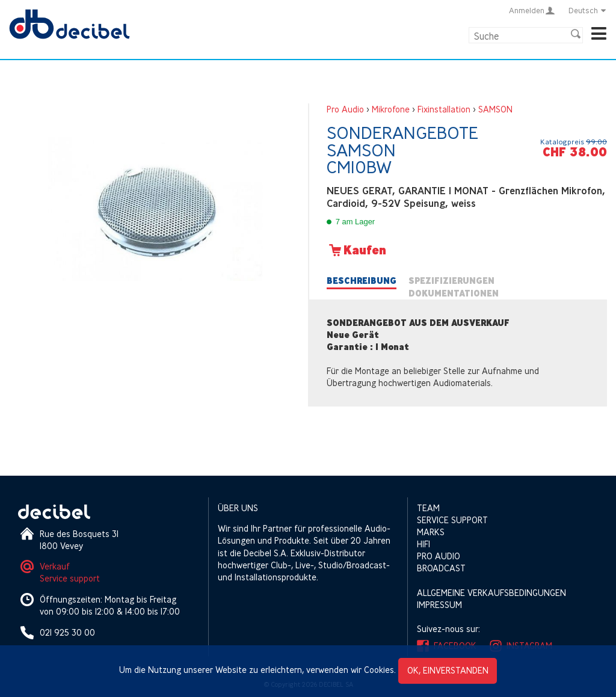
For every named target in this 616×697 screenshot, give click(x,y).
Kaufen (356, 250)
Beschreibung (362, 281)
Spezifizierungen (451, 281)
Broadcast (441, 568)
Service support (70, 578)
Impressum (439, 605)
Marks (431, 532)
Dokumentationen (454, 293)
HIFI (423, 544)
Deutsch (588, 10)
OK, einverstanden (448, 670)
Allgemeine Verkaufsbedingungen (491, 593)
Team (428, 508)
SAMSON (495, 109)
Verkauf (55, 566)
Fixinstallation (444, 109)
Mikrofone (391, 109)
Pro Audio (345, 109)
